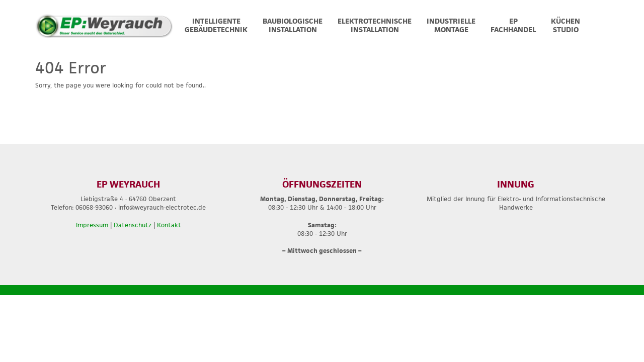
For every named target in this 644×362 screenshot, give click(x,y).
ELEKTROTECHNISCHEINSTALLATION (375, 25)
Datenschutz (133, 225)
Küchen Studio (566, 25)
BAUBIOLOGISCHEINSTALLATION (293, 25)
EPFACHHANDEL (513, 25)
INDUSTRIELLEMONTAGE (451, 25)
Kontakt (169, 225)
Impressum (92, 225)
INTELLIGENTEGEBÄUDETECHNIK (216, 25)
